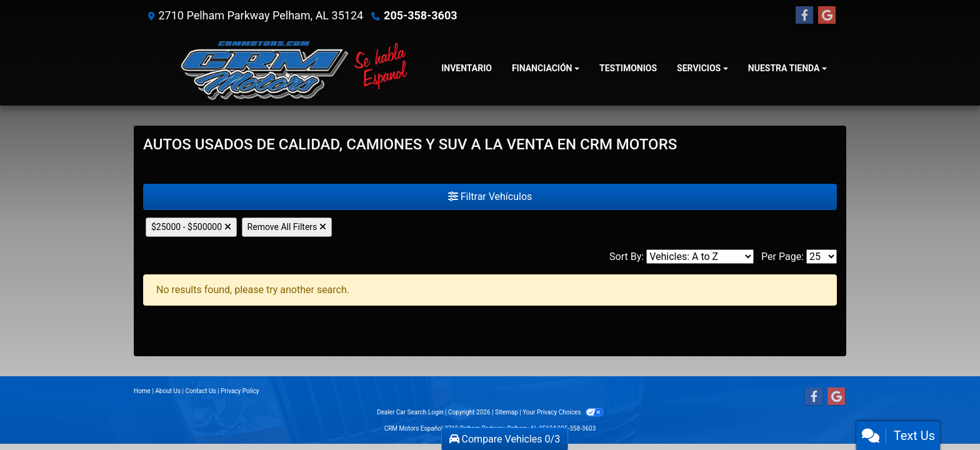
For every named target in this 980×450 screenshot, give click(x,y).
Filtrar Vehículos (490, 197)
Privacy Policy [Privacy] (240, 391)
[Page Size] (822, 257)
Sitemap (507, 412)
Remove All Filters (287, 227)
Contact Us (201, 391)
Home (142, 391)
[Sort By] (700, 257)
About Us (168, 391)
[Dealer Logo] (287, 68)
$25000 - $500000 (191, 227)
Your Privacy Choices (563, 412)
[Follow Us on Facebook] (804, 16)
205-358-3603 (420, 15)
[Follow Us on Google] (827, 16)
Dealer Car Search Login (410, 412)
